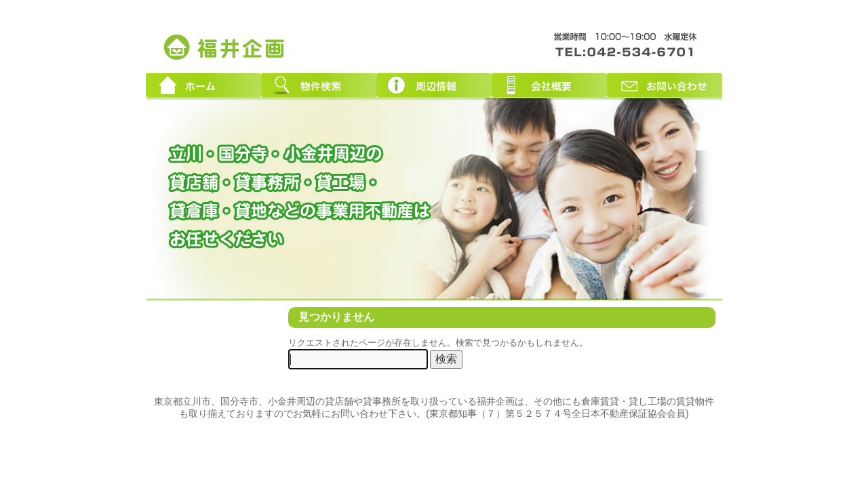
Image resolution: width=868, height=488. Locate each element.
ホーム (203, 85)
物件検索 (319, 85)
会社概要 (549, 85)
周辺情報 (434, 85)
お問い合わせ (665, 85)
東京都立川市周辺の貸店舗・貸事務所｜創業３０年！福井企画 (225, 46)
